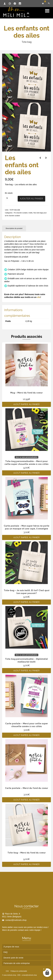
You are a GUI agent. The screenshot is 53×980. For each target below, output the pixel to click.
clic (39, 297)
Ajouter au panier (31, 199)
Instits (31, 213)
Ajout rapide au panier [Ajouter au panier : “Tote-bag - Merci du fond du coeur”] (26, 864)
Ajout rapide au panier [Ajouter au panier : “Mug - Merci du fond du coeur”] (26, 404)
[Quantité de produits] (7, 198)
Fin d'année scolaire (21, 213)
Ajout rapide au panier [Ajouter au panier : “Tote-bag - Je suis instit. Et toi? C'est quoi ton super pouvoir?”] (26, 602)
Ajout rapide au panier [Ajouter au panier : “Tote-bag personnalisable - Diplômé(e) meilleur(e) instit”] (26, 671)
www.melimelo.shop (10, 975)
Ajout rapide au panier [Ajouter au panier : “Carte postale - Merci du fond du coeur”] (26, 800)
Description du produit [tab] (14, 228)
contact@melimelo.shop (14, 920)
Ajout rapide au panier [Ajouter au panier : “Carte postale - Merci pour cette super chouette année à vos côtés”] (26, 735)
